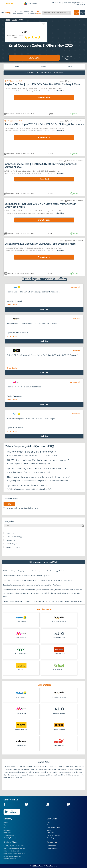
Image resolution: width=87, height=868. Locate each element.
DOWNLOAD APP (79, 5)
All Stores (50, 825)
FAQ (5, 828)
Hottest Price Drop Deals (54, 835)
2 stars (29, 37)
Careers (49, 830)
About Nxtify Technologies (10, 838)
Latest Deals (50, 833)
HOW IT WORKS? (69, 3)
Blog (5, 825)
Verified (76, 114)
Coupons (44, 67)
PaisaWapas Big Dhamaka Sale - (14, 846)
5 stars (39, 37)
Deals (72, 67)
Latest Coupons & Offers (54, 828)
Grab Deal (34, 58)
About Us (6, 822)
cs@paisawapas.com (53, 848)
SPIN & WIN (30, 3)
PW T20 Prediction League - (12, 856)
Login (83, 13)
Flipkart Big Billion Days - (12, 851)
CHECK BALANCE (57, 3)
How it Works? (7, 830)
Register (77, 13)
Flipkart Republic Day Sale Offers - (14, 854)
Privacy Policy (7, 833)
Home (8, 20)
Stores (14, 20)
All (17, 67)
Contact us (52, 842)
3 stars (33, 37)
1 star (26, 37)
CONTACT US (79, 3)
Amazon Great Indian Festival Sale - (14, 848)
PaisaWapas (39, 866)
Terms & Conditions (9, 835)
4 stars (36, 37)
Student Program (52, 838)
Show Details (12, 305)
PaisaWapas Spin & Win (10, 859)
